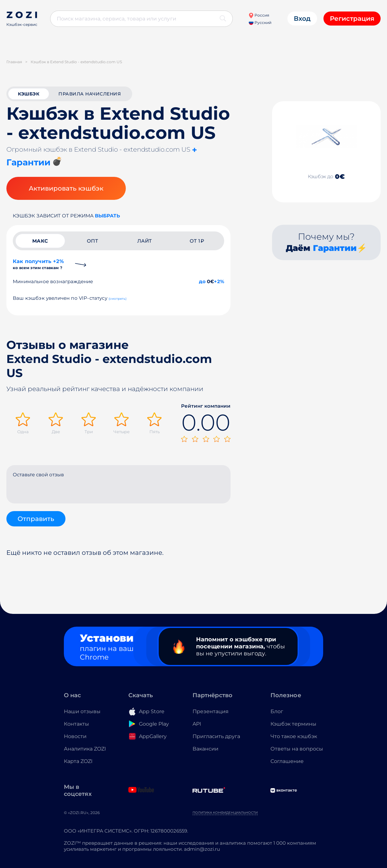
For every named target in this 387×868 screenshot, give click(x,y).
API (197, 724)
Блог (277, 711)
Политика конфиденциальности (225, 813)
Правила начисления (90, 94)
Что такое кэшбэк (294, 736)
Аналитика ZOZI (85, 749)
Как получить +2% (38, 264)
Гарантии (335, 248)
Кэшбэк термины (293, 724)
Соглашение (287, 761)
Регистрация (352, 19)
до (202, 281)
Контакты (76, 724)
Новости (75, 736)
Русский (260, 23)
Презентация (211, 711)
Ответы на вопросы (297, 749)
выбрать (107, 216)
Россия (259, 15)
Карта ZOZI (78, 761)
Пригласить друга (216, 736)
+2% (219, 281)
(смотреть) (118, 299)
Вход (302, 19)
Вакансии (205, 749)
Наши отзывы (82, 711)
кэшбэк (29, 94)
